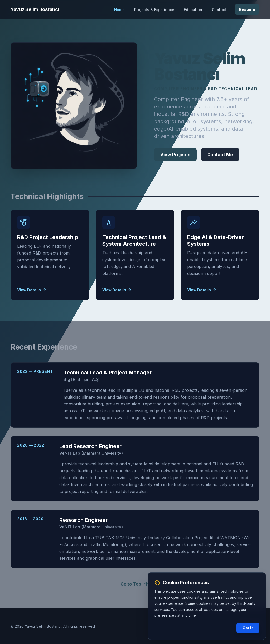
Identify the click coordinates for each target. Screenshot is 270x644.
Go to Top (135, 584)
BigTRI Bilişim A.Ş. (82, 379)
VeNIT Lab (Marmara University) (91, 453)
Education (193, 10)
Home (119, 10)
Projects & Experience (154, 10)
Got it (248, 628)
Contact (219, 10)
